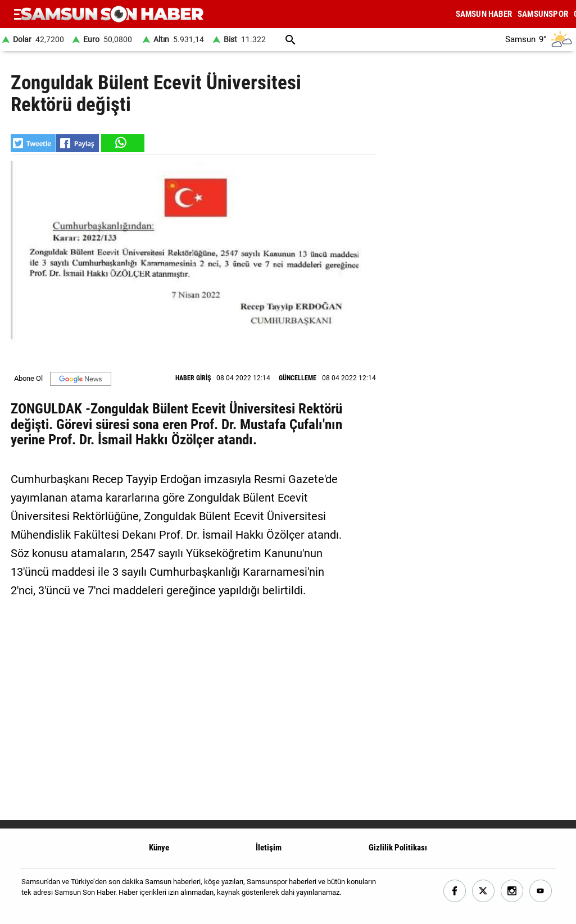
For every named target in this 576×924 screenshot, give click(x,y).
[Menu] (17, 14)
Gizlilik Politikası (398, 848)
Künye (159, 848)
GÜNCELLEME (298, 378)
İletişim (269, 848)
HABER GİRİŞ (193, 378)
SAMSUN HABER (484, 14)
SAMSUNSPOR (543, 14)
